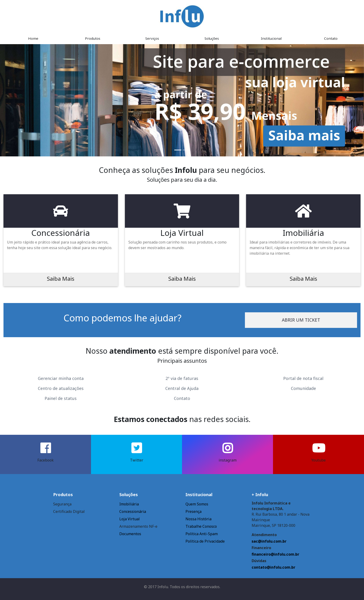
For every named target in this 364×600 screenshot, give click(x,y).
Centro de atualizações (61, 388)
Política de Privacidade (205, 541)
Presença (193, 511)
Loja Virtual (130, 519)
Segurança (62, 504)
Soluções (212, 38)
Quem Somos (197, 504)
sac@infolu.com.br (269, 541)
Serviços (152, 38)
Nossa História (198, 519)
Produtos (93, 38)
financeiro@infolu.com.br (275, 554)
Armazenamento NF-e (138, 526)
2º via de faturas (182, 378)
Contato (331, 38)
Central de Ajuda (182, 388)
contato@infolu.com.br (273, 567)
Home (33, 38)
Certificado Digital (69, 511)
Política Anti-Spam (202, 534)
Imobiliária (129, 504)
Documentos (130, 534)
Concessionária (133, 511)
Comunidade (303, 388)
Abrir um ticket (301, 320)
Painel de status (61, 398)
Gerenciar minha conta (61, 378)
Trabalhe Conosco (201, 526)
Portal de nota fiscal (303, 378)
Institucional (271, 38)
